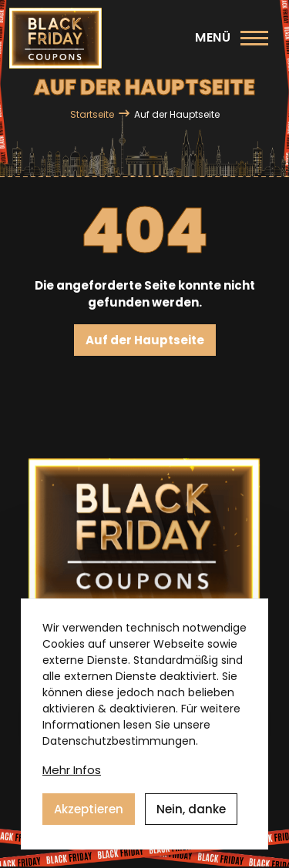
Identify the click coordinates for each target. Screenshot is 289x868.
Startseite (92, 114)
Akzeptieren (89, 815)
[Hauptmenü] (232, 38)
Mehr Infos (72, 776)
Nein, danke (191, 815)
